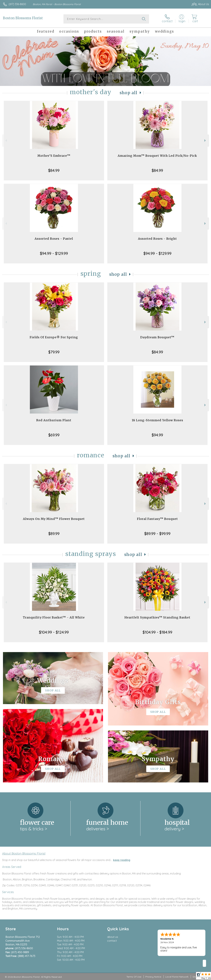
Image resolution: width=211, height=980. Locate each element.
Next (205, 141)
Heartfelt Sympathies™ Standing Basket (157, 617)
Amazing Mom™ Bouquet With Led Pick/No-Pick (157, 156)
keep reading (122, 860)
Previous (6, 141)
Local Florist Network (177, 977)
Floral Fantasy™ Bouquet (157, 519)
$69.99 (54, 435)
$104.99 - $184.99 (157, 632)
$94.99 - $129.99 (54, 253)
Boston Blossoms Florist (23, 18)
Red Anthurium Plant (54, 420)
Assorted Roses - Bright (157, 239)
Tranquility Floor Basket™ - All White (54, 617)
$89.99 (54, 534)
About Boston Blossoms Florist (24, 853)
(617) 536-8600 (17, 4)
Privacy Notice (153, 977)
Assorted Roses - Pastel (54, 239)
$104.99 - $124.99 (54, 632)
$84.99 (54, 170)
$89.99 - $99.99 (157, 534)
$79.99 (54, 352)
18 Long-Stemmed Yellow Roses (157, 420)
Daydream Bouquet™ (157, 337)
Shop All (129, 93)
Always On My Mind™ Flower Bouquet (54, 519)
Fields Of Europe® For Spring (54, 337)
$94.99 (157, 435)
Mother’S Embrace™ (54, 156)
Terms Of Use (134, 977)
